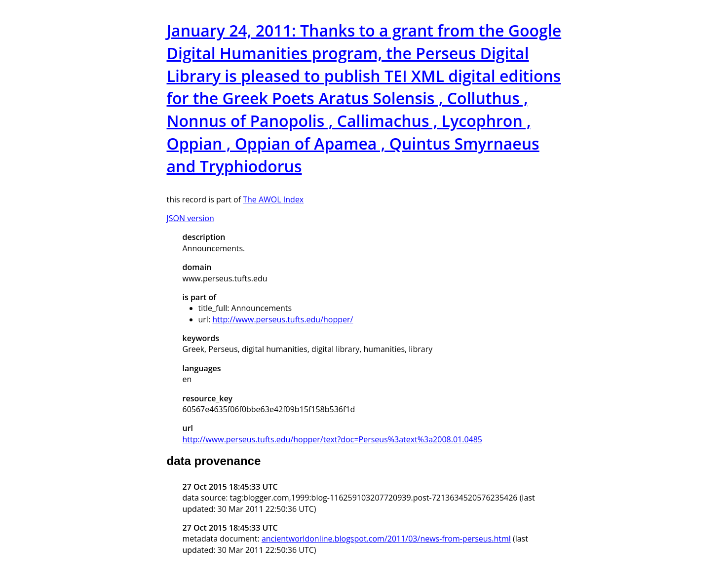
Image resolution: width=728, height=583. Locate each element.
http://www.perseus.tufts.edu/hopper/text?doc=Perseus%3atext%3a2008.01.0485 (332, 439)
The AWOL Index (273, 199)
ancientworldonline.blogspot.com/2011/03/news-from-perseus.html (386, 539)
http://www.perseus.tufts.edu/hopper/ (283, 319)
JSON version (191, 218)
